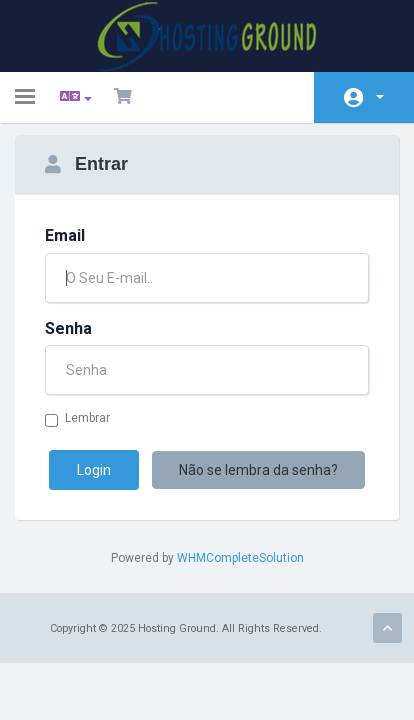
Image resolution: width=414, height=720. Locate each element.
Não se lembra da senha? (258, 470)
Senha (68, 328)
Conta (380, 97)
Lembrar (77, 419)
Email (65, 235)
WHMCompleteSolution (240, 558)
